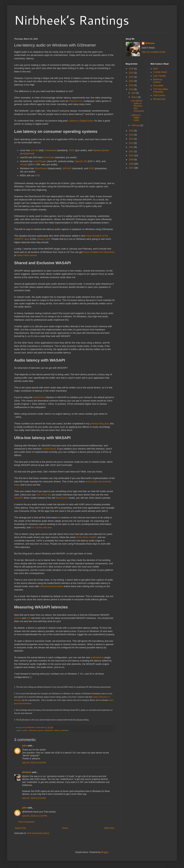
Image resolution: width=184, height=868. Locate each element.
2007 (132, 168)
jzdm (25, 746)
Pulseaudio (50, 150)
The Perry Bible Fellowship (161, 90)
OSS (38, 175)
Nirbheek (27, 772)
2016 (132, 131)
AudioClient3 (49, 449)
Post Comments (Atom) (38, 833)
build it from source (27, 255)
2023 (132, 77)
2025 (132, 69)
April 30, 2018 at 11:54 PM (34, 816)
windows (65, 730)
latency (57, 730)
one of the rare (44, 495)
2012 (132, 147)
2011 (132, 151)
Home (65, 828)
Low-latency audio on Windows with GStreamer (137, 106)
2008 (132, 164)
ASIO (91, 168)
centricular (32, 730)
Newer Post (21, 828)
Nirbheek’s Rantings (72, 20)
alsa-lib (34, 150)
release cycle (43, 239)
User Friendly (159, 76)
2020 (132, 81)
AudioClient (39, 397)
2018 (132, 89)
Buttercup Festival (158, 81)
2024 (132, 73)
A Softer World (160, 72)
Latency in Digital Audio (81, 121)
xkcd (155, 69)
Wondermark (159, 99)
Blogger (105, 852)
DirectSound (41, 168)
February (136, 125)
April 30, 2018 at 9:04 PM (34, 763)
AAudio (24, 164)
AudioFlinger (39, 161)
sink (28, 618)
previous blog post (99, 424)
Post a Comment (26, 822)
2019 (132, 85)
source (18, 618)
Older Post (109, 828)
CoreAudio (49, 157)
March (135, 97)
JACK (72, 150)
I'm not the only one (41, 527)
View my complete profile (153, 52)
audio (25, 730)
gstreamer (49, 730)
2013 (132, 143)
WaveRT (19, 498)
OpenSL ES (81, 161)
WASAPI (67, 168)
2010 (132, 156)
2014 (132, 139)
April (134, 93)
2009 (132, 160)
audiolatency (97, 657)
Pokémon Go (75, 101)
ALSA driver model (86, 537)
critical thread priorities (51, 586)
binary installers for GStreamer (99, 252)
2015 (132, 135)
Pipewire (97, 150)
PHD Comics (159, 95)
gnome (41, 730)
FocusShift (158, 86)
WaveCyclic (62, 498)
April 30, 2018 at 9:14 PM (34, 798)
